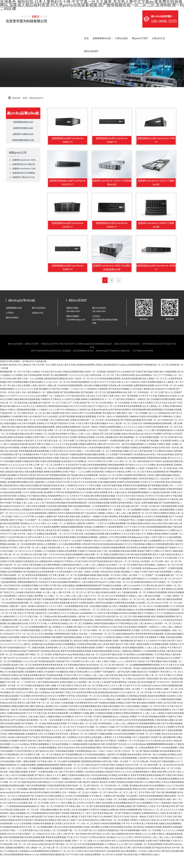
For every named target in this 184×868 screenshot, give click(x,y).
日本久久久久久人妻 (113, 697)
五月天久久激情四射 (53, 511)
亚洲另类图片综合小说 (81, 480)
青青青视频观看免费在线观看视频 (147, 421)
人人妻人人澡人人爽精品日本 (95, 577)
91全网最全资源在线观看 (112, 839)
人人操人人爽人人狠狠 (169, 639)
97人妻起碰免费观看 (114, 539)
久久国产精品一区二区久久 (53, 642)
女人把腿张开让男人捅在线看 (117, 590)
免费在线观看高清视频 (66, 439)
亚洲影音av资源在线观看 (128, 494)
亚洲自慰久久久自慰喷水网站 (147, 794)
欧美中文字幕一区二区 (29, 839)
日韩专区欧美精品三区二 (149, 490)
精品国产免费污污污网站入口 (42, 456)
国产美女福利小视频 (127, 683)
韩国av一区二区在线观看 (118, 414)
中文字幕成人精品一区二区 (80, 735)
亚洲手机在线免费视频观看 (151, 808)
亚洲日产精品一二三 (72, 483)
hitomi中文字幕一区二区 (165, 397)
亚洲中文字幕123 (74, 697)
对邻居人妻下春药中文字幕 (108, 742)
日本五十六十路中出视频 (89, 497)
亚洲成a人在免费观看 (94, 539)
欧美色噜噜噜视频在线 (76, 514)
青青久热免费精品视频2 (18, 394)
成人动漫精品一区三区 (79, 790)
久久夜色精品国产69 (24, 808)
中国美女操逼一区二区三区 (101, 387)
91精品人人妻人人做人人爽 (119, 525)
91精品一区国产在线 (152, 549)
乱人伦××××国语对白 (131, 394)
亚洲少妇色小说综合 (69, 425)
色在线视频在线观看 (14, 614)
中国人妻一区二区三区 (13, 566)
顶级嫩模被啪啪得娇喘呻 (86, 597)
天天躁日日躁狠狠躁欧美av (105, 728)
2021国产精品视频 (66, 428)
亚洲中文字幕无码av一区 (113, 690)
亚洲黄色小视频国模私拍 (22, 690)
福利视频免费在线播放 (18, 494)
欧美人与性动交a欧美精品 (162, 466)
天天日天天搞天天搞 (163, 414)
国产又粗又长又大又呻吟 (22, 704)
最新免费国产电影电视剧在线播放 (67, 649)
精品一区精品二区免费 (88, 583)
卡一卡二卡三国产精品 (115, 411)
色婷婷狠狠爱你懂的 (165, 556)
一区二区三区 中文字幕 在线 (70, 546)
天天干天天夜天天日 (133, 539)
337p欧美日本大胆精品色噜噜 (48, 808)
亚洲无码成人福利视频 (27, 414)
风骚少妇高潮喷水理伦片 (115, 566)
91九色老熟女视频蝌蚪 (50, 539)
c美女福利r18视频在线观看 (95, 397)
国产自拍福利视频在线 (169, 514)
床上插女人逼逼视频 (118, 618)
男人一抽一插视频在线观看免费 (43, 701)
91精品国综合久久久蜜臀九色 (166, 542)
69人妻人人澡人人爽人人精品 (95, 673)
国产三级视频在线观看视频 (25, 470)
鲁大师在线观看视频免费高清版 (157, 539)
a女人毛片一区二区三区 (59, 394)
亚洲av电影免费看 (128, 563)
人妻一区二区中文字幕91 (161, 687)
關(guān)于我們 (140, 38)
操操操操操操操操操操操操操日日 (50, 490)
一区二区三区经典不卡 (54, 477)
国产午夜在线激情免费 (166, 518)
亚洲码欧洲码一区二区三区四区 (60, 659)
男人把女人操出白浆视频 (19, 397)
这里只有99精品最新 (32, 387)
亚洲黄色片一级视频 (90, 528)
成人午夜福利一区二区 (96, 804)
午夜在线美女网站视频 (55, 514)
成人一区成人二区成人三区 (105, 763)
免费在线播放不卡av (104, 435)
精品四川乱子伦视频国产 (148, 683)
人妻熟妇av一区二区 (165, 577)
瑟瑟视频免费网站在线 (117, 404)
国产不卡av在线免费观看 (90, 425)
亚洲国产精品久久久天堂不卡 (58, 552)
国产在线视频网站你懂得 (126, 490)
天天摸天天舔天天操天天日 (75, 511)
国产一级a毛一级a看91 (25, 618)
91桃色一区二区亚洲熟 (116, 811)
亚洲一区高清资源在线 (109, 432)
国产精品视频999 (109, 611)
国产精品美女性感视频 (119, 401)
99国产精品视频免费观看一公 (81, 518)
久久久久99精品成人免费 (109, 711)
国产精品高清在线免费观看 (38, 649)
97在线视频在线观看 (172, 421)
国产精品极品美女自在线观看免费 (82, 487)
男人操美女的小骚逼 (79, 652)
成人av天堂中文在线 (82, 815)
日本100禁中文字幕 (47, 597)
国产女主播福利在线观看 (84, 580)
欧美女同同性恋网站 (14, 739)
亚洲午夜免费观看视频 (13, 849)
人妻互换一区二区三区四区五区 (128, 435)
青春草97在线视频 (156, 559)
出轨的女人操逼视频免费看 (162, 521)
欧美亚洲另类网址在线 (87, 704)
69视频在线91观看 (31, 473)
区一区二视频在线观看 (49, 404)
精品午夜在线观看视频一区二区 (128, 449)
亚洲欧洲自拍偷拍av (143, 594)
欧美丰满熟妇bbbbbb (45, 580)
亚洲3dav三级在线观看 (111, 601)
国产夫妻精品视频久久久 (168, 773)
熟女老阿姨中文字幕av (66, 445)
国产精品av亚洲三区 (117, 666)
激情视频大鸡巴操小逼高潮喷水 (56, 632)
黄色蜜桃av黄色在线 (50, 663)
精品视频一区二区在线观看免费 (21, 556)
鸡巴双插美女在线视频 (137, 559)
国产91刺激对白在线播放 (127, 552)
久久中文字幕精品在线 (106, 580)
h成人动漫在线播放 (66, 597)
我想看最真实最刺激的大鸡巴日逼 (69, 532)
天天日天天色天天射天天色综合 (130, 508)
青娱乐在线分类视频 (29, 497)
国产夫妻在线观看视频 (100, 818)
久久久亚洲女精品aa (56, 459)
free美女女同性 (158, 459)
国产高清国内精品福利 (45, 673)
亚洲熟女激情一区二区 (23, 821)
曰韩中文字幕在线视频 (107, 625)
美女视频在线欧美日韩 (17, 635)
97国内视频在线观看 (12, 473)
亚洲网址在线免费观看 (46, 546)
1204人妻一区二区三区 (169, 590)
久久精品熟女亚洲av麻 (17, 456)
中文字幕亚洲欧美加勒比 (75, 677)
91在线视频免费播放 (87, 718)
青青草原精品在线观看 (51, 749)
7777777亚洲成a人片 (167, 387)
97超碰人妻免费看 (35, 608)
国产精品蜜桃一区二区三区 (93, 404)
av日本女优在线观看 (51, 521)
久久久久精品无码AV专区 (104, 852)
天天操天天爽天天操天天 (16, 790)
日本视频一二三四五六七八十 (73, 401)
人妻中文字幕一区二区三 (29, 559)
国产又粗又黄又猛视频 (110, 445)
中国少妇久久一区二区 (153, 821)
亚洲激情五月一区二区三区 (62, 863)
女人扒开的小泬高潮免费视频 (155, 528)
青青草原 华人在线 (63, 580)
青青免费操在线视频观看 (130, 528)
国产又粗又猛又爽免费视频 (164, 804)
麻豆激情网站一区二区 (36, 732)
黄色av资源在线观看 (12, 504)
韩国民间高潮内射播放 (104, 635)
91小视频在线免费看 (26, 777)
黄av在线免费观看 (165, 477)
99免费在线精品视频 (30, 642)
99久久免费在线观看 (61, 480)
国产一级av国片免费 (77, 590)
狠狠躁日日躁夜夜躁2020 (92, 411)
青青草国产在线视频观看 (43, 611)
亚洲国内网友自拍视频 (157, 470)
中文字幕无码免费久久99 (66, 583)
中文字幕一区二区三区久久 (74, 604)
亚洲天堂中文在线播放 (17, 815)
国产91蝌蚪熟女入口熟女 (170, 428)
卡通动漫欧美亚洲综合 (124, 780)
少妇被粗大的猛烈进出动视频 (33, 459)
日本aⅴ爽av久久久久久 (58, 625)
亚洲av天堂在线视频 (31, 742)
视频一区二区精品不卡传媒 (36, 614)
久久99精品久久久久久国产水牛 (51, 421)
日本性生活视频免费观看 (172, 794)
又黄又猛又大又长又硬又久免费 (100, 408)
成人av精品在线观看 (14, 621)
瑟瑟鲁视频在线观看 (87, 587)
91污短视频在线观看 (14, 683)
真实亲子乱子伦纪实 (135, 673)
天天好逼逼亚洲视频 (59, 756)
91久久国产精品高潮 (143, 463)
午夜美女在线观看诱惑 (155, 483)
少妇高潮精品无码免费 (94, 546)
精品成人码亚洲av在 (9, 552)
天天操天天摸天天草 (83, 573)
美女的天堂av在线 (169, 746)
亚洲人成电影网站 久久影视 (132, 480)
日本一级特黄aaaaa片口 (161, 670)
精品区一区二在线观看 (95, 383)
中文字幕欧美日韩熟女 (163, 463)
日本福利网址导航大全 (21, 428)
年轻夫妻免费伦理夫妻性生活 (123, 790)
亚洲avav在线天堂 (8, 715)
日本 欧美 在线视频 (104, 449)
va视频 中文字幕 (57, 697)
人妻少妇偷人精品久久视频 (40, 728)
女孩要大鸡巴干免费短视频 (158, 852)
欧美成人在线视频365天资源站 (27, 521)
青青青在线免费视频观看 (36, 587)
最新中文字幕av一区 (18, 532)
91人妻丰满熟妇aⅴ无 (167, 601)
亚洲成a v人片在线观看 (45, 563)
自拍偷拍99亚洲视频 (42, 835)
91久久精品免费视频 (172, 549)
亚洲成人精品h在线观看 (97, 504)
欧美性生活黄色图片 (24, 832)
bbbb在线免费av (134, 766)
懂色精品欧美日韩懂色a (45, 832)
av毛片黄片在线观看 (26, 435)
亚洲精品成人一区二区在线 (19, 601)
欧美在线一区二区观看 (118, 797)
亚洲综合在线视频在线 (108, 842)
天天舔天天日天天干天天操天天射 (105, 394)
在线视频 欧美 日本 (34, 746)
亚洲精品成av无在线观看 (43, 656)
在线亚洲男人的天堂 (166, 783)
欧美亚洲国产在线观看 (59, 825)
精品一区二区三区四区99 (52, 818)
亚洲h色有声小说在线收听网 (107, 863)
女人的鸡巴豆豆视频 (71, 411)
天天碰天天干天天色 (92, 649)
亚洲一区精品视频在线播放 (96, 618)
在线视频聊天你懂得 (140, 521)
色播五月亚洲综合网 (51, 559)
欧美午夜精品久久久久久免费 (142, 846)
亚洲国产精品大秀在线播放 (143, 577)
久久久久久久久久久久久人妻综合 (15, 656)
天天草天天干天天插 (148, 408)
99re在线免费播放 (167, 763)
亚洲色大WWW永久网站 (98, 859)
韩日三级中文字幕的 (42, 752)
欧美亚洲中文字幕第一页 (67, 680)
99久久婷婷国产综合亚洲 (66, 718)
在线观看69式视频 (29, 597)
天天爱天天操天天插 (149, 583)
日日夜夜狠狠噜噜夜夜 (120, 642)
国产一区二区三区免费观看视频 (29, 639)
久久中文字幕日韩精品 (34, 739)
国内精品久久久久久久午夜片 (33, 535)
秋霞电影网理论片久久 (75, 504)
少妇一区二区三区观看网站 (81, 635)
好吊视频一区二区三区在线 (23, 759)
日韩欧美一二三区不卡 (96, 535)
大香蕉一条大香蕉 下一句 (133, 587)
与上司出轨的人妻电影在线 (142, 401)
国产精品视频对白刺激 (66, 611)
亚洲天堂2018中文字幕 (39, 790)
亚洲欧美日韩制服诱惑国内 (60, 621)
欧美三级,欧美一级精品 (87, 439)
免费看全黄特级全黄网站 (122, 514)
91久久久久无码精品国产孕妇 (122, 532)
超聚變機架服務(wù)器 (23, 123)
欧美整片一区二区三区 (120, 577)
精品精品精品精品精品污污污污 (117, 556)
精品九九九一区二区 (107, 418)
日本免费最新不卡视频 (154, 649)
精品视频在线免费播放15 (69, 594)
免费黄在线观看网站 (53, 483)
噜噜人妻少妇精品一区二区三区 (27, 632)
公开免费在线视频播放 (46, 759)
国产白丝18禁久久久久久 (40, 549)
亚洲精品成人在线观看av (18, 863)
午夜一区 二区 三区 (45, 715)
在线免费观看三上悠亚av (170, 583)
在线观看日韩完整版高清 (135, 487)
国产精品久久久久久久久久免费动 (140, 477)
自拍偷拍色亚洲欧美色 (173, 473)
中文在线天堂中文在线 (51, 383)
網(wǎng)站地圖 (15, 356)
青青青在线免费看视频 (56, 849)
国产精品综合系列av (161, 859)
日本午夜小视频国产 (67, 570)
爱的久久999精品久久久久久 (150, 625)
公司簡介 (10, 324)
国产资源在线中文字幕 (64, 435)
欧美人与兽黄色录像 (149, 835)
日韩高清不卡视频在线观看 (71, 466)
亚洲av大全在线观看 (59, 711)
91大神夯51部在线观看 (153, 439)
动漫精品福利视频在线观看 (126, 632)
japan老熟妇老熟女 (77, 666)
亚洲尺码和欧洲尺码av (76, 459)
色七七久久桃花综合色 (37, 418)
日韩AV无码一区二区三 (117, 804)
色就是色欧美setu (11, 497)
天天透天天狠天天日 (59, 463)
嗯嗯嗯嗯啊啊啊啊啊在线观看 (146, 677)
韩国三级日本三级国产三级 (69, 832)
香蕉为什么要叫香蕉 (26, 715)
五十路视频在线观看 (78, 756)
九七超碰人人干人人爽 (144, 442)
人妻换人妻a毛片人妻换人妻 (44, 397)
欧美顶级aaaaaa (142, 466)
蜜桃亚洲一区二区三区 (142, 525)
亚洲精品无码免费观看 (140, 459)
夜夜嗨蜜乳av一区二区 (147, 790)
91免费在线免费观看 (116, 535)
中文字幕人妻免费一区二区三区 (62, 587)
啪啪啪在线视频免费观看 (72, 539)
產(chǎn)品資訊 (39, 320)
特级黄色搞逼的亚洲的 (56, 735)
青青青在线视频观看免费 (90, 690)
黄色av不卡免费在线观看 (82, 614)
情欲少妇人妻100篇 (9, 463)
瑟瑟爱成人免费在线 (76, 535)
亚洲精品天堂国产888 (34, 449)
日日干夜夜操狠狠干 (119, 608)
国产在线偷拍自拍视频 (52, 687)
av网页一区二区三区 (57, 442)
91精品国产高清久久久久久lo (117, 783)
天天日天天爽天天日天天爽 (100, 473)
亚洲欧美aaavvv (60, 666)
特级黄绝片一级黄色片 (136, 411)
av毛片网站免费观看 (51, 577)
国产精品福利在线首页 (49, 497)
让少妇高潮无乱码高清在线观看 (131, 852)
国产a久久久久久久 (151, 711)
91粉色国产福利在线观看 (100, 652)
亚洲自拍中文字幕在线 (165, 401)
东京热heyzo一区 (95, 590)
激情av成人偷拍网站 (45, 718)
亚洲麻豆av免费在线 (109, 821)
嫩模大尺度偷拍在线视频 (101, 725)
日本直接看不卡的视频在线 (56, 683)
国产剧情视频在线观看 (56, 487)
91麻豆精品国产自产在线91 (149, 473)
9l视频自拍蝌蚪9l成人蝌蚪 (90, 456)
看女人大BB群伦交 (69, 497)
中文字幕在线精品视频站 (94, 766)
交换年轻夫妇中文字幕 (95, 777)
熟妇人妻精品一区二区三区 (155, 390)
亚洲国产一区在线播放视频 (158, 587)
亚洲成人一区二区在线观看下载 (58, 842)
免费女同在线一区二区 (31, 425)
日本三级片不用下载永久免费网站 (69, 783)
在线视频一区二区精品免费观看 (139, 759)
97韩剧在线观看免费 (143, 739)
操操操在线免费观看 (156, 708)
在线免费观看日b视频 (45, 680)
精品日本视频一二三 (157, 608)
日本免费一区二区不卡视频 (148, 746)
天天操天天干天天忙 (132, 697)
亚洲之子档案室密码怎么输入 (146, 866)
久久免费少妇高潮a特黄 (93, 483)
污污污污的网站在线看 (33, 504)
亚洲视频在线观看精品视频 (12, 797)
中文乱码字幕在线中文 (17, 549)
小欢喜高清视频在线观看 (99, 459)
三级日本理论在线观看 (35, 518)
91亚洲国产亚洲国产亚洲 (46, 690)
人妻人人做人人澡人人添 (33, 514)
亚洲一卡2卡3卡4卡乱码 (54, 566)
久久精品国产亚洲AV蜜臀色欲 (113, 694)
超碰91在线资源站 (15, 449)
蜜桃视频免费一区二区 (10, 383)
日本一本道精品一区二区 (39, 480)
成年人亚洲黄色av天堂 (44, 704)
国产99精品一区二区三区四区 (38, 666)
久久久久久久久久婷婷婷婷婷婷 (83, 711)
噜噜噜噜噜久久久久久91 (22, 673)
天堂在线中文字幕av (47, 594)
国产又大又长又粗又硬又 (42, 452)
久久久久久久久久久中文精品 (92, 811)
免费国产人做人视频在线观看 (152, 501)
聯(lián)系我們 (91, 51)
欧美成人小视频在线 (122, 663)
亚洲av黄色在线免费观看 (96, 532)
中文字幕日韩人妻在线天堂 (44, 542)
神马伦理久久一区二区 (170, 683)
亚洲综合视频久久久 (38, 394)
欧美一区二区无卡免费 (64, 452)
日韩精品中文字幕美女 (51, 411)
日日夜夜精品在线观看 (136, 708)
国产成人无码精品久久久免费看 (58, 639)
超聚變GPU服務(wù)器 (23, 137)
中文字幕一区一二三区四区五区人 (22, 694)
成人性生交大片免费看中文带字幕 (156, 445)
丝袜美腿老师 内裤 (41, 697)
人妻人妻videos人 (146, 635)
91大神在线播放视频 (128, 770)
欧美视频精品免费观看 (87, 549)
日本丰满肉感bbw (11, 663)
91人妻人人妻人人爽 (52, 604)
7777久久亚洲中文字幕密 (11, 432)
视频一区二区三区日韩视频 (36, 432)
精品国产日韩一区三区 (21, 677)
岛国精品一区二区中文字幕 (152, 718)
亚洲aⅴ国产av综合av (123, 442)
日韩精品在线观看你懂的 (73, 383)
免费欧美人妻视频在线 (116, 470)
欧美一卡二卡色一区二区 (82, 835)
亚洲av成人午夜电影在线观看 (73, 470)
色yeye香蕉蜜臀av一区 (146, 387)
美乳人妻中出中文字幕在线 (79, 490)
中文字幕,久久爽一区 (34, 477)
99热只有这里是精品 (127, 639)
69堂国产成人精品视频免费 (55, 387)
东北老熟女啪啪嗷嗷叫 (146, 621)
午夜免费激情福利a (164, 442)
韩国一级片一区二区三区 (170, 573)
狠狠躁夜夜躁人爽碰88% (127, 428)
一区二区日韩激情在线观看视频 (14, 701)
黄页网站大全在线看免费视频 (140, 666)
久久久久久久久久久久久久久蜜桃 (115, 542)
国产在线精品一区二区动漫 (42, 445)
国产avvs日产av (11, 670)
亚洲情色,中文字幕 (45, 435)
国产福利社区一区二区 (122, 677)
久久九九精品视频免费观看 (69, 556)
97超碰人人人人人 (117, 673)
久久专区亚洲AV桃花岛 (155, 811)
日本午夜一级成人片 (106, 428)
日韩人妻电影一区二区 (35, 859)
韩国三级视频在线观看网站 (163, 628)
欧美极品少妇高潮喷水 (63, 728)
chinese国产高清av (96, 670)
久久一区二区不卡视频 (71, 559)
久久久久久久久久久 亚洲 (27, 401)
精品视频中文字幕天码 (49, 401)
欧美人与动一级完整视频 (27, 404)
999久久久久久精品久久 (104, 552)
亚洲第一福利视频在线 (123, 652)
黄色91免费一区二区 (151, 432)
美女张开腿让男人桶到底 (66, 828)
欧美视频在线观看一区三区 (155, 449)
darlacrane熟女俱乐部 (10, 804)
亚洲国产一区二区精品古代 (53, 408)
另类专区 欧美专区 (37, 487)
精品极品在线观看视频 (86, 428)
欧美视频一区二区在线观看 (129, 580)
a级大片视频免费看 (168, 383)
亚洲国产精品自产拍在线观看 (105, 480)
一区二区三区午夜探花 (50, 766)
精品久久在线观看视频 (113, 701)
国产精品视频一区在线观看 (159, 452)
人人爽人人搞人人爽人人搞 (75, 608)
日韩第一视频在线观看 (42, 601)
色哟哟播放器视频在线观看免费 (157, 435)
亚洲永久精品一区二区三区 (121, 594)
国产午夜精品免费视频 (172, 742)
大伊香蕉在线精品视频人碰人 (89, 656)
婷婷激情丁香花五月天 (66, 704)
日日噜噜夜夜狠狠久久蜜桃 (144, 783)
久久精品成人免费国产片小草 (131, 728)
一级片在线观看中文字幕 (59, 732)
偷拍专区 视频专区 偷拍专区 (95, 794)
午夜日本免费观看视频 (35, 797)
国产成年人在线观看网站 (151, 552)
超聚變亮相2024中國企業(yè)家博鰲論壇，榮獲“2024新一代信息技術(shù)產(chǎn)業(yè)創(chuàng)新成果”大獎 (25, 169)
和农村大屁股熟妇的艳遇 (69, 525)
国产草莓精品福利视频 (131, 432)
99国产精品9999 (166, 770)
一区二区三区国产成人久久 (161, 404)
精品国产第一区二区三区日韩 (93, 414)
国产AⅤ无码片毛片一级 (114, 456)
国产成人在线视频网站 (142, 815)
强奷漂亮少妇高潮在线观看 (88, 601)
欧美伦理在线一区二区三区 (15, 442)
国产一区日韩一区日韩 (145, 518)
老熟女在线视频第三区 (20, 825)
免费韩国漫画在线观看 (144, 397)
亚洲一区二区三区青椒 (135, 452)
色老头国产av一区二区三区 (118, 628)
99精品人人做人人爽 (138, 608)
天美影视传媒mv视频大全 (121, 463)
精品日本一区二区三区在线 (127, 573)
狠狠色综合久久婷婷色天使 (78, 421)
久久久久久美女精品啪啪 (67, 456)
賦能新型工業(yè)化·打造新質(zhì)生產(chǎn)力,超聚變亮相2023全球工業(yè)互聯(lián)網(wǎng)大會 (25, 182)
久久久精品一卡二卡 (57, 535)
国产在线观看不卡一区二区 (17, 711)
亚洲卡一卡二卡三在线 (82, 852)
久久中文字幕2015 (91, 542)
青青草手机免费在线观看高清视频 (76, 663)
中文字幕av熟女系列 (75, 408)
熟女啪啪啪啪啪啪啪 (136, 470)
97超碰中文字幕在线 (87, 563)
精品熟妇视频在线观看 (44, 439)
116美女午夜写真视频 (31, 577)
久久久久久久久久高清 (23, 525)
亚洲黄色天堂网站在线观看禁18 (127, 725)
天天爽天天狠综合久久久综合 (104, 639)
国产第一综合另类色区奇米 (80, 846)
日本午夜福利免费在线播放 (64, 549)
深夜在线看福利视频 (96, 470)
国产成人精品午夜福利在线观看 (102, 604)
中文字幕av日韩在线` (96, 849)
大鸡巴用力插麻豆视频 (111, 497)
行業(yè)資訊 (122, 38)
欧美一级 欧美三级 (174, 459)
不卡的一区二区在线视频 (17, 801)
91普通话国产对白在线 (116, 756)
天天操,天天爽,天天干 (73, 687)
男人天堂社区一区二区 (128, 763)
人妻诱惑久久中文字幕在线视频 (112, 549)
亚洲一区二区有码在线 (138, 404)
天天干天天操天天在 (18, 480)
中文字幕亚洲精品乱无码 (126, 635)
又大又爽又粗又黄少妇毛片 (57, 449)
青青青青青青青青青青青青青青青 (47, 677)
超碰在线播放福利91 (125, 646)
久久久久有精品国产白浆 (103, 490)
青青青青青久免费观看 (13, 511)
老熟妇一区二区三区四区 (11, 780)
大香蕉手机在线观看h (104, 614)
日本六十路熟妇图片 (141, 749)
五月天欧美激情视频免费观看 (107, 390)
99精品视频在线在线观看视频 (26, 411)
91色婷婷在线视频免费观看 (70, 397)
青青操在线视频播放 (80, 394)
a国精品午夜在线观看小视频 (13, 649)
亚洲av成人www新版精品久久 (83, 625)
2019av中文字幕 (62, 494)
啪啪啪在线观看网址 (161, 721)
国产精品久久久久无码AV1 (145, 652)
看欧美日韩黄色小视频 (48, 470)
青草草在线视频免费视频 (143, 732)
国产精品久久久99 (82, 639)
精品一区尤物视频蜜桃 (33, 780)
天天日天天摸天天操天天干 (85, 418)
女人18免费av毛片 (148, 601)
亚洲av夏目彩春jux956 (19, 445)
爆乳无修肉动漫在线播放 (22, 439)
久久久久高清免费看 (97, 521)
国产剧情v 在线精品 (17, 508)
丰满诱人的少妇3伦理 (135, 690)
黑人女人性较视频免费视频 (16, 811)
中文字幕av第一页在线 (129, 680)
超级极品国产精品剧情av (83, 632)
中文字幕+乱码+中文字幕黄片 (166, 704)
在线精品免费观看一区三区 (96, 866)
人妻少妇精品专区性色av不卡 (95, 594)
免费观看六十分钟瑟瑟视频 (144, 663)
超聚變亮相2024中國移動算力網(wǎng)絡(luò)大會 (25, 178)
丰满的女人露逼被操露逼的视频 (21, 421)
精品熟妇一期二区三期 (51, 670)
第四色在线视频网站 (74, 566)
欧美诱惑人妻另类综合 (167, 663)
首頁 (86, 38)
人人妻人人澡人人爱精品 (88, 445)
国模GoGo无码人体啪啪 (143, 801)
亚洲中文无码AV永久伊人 (107, 501)
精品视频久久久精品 (130, 583)
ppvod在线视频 (12, 459)
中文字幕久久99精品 (30, 383)
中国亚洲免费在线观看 (85, 659)
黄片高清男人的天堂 (117, 721)
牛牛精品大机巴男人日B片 (170, 652)
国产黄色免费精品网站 (70, 404)
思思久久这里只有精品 (162, 566)
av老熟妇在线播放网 (68, 701)
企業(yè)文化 (158, 38)
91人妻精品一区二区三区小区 (131, 611)
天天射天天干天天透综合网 (152, 494)
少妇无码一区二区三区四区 (111, 487)
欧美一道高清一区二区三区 (81, 390)
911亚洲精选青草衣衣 (84, 715)
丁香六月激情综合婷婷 (125, 387)
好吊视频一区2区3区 (141, 642)
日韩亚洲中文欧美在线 (92, 556)
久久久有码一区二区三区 (125, 473)
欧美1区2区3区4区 (175, 777)
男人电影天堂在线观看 (102, 815)
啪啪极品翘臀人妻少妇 (51, 839)
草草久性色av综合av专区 (69, 759)
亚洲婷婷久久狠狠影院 (97, 401)
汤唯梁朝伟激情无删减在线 (56, 390)
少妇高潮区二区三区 (149, 573)
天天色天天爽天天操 (84, 435)
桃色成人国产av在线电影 (14, 732)
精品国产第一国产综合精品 (75, 670)
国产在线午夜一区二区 (48, 414)
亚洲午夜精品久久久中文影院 (144, 590)
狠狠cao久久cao (18, 418)
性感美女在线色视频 (148, 428)
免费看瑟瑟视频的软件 (27, 594)
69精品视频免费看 (116, 477)
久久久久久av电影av (20, 756)
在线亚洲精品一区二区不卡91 (13, 652)
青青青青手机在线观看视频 (130, 418)
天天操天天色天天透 (49, 466)
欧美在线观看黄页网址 (91, 759)
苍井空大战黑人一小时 (79, 463)
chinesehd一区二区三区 (64, 601)
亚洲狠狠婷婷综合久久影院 (153, 825)
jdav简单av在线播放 (127, 625)
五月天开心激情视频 (44, 646)
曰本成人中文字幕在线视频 (139, 721)
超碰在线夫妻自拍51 (14, 483)
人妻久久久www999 (131, 597)
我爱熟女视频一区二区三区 (72, 777)
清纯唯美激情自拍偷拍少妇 (60, 418)
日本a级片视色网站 (109, 528)
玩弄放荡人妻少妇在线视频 (120, 397)
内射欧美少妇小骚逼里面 (117, 670)
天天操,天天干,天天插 (69, 414)
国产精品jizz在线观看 (76, 442)
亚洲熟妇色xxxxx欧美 (167, 408)
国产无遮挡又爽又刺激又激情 (145, 383)
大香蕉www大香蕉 (147, 832)
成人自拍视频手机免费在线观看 (161, 411)
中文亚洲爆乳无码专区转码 (31, 708)
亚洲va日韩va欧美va (100, 421)
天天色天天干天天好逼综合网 (83, 494)
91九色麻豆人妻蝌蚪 (44, 528)
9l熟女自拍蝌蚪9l (161, 525)
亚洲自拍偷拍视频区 (91, 559)
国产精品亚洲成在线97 (103, 573)
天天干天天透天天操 (28, 628)
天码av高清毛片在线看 (110, 583)
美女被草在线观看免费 (132, 390)
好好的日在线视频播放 (65, 656)
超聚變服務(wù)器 (102, 38)
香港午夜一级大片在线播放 (155, 766)
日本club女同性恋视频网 (37, 501)
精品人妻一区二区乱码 (96, 666)
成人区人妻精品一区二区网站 (156, 418)
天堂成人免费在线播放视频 (159, 487)
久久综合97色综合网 (16, 501)
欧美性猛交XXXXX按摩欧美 (74, 473)
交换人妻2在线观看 (87, 770)
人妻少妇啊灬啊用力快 (155, 611)
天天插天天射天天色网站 (141, 414)
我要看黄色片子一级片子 (81, 825)
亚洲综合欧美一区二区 (76, 797)
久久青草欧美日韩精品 (58, 635)
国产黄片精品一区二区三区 (64, 856)
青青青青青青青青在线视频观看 (150, 646)
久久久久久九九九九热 (78, 387)
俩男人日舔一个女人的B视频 (30, 390)
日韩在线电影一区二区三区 (61, 501)
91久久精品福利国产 (129, 501)
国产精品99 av (42, 763)
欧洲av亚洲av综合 (91, 832)
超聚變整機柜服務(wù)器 (23, 145)
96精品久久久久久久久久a (12, 477)
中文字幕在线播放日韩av (157, 673)
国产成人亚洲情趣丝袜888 (27, 466)
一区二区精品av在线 (47, 628)
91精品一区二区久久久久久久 (20, 563)
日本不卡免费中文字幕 (29, 766)
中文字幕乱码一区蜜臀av (115, 752)
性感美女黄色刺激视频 (50, 473)
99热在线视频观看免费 (172, 697)
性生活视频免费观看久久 (136, 456)
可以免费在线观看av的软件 (139, 535)
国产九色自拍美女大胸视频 (93, 525)
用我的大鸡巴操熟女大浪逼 (17, 452)
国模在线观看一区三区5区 (108, 587)
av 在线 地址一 (83, 646)
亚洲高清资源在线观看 (102, 663)
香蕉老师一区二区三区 (142, 542)
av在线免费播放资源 (74, 618)
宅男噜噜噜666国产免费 (64, 646)
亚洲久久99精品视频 (64, 715)
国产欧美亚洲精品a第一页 (88, 611)
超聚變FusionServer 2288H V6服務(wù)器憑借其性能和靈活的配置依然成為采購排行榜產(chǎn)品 (25, 165)
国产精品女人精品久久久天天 (48, 787)
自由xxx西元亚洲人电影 (162, 535)
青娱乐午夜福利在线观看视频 (107, 835)
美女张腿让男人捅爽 (112, 425)
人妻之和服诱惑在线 (119, 846)
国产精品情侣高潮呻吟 (121, 421)
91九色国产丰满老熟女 (82, 552)
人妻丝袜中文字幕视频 (116, 766)
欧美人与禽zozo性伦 (118, 504)
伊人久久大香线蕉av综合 (160, 425)
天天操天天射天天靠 (84, 863)
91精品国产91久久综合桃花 (118, 383)
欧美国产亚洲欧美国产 (30, 663)
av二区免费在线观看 (160, 618)
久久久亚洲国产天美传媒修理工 (120, 466)
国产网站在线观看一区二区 (12, 587)
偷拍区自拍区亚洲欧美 (147, 511)
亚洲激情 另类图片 (157, 456)
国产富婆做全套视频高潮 (30, 687)
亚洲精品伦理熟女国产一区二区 (84, 432)
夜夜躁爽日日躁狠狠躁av (55, 721)
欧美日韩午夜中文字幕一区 (29, 590)
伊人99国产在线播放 (120, 459)
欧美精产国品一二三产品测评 (122, 511)
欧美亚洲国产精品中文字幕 (116, 656)
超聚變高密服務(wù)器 (23, 130)
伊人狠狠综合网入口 (9, 628)
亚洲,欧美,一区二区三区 (139, 618)
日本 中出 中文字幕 (83, 728)
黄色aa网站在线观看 (67, 628)
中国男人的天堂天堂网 (133, 649)
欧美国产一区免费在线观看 (112, 452)
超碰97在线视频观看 (71, 773)
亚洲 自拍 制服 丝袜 (125, 518)
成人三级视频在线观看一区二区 (131, 604)
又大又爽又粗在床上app (18, 828)
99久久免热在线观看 (130, 718)
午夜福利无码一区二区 (10, 425)
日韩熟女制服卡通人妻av (157, 690)
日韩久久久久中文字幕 (23, 528)
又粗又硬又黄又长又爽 (120, 859)
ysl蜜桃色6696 (45, 573)
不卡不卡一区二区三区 (98, 608)
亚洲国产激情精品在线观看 (82, 449)
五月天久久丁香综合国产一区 (100, 442)
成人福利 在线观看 (51, 425)
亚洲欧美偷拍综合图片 (71, 577)
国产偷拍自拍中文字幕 (138, 687)
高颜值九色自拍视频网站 (11, 583)
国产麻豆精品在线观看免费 (139, 566)
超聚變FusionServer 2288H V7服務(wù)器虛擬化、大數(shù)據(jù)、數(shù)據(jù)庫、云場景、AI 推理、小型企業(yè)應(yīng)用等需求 (25, 174)
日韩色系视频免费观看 (97, 477)
